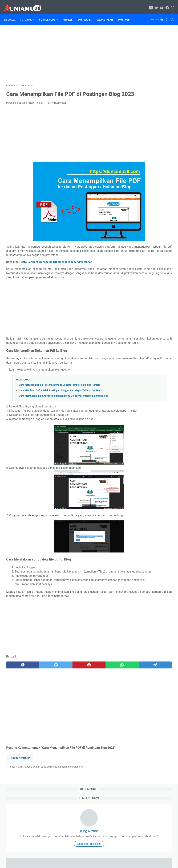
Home (66, 855)
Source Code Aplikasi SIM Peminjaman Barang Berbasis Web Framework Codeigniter (150, 215)
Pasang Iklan (107, 14)
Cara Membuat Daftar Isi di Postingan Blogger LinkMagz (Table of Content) (60, 411)
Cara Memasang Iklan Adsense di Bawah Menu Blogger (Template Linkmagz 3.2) (63, 417)
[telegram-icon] (165, 4)
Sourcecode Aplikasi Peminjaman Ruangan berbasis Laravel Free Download (152, 538)
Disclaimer (91, 855)
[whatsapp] (84, 707)
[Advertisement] (61, 50)
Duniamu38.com (94, 863)
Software (87, 14)
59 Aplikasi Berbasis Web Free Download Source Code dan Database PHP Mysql (149, 244)
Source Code (50, 14)
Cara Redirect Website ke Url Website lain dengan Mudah (57, 270)
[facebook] (17, 707)
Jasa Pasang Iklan (143, 275)
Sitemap (137, 281)
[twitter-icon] (154, 4)
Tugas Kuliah (141, 301)
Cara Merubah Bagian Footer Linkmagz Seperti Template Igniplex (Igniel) (59, 406)
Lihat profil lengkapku (150, 98)
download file (157, 268)
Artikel (70, 14)
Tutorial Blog (140, 307)
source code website (145, 294)
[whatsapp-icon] (170, 4)
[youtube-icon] (159, 4)
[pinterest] (61, 707)
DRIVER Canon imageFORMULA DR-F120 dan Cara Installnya (148, 199)
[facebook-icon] (149, 4)
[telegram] (106, 707)
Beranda (12, 14)
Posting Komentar (56, 108)
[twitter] (39, 707)
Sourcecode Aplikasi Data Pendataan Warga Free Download (149, 524)
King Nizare (150, 69)
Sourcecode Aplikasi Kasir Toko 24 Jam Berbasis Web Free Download (150, 567)
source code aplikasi (145, 288)
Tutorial (28, 14)
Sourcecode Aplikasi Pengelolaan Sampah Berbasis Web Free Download (152, 552)
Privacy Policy (107, 855)
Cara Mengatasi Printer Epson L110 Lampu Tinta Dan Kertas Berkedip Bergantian (150, 183)
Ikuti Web (126, 14)
